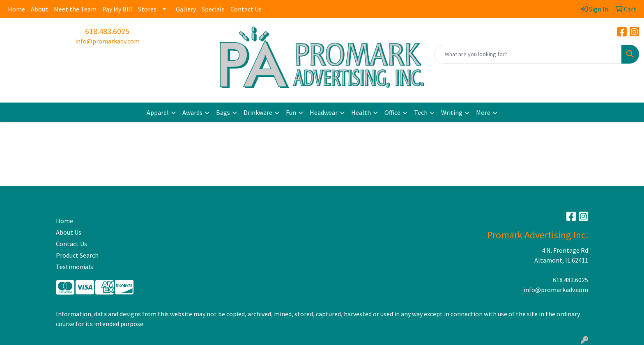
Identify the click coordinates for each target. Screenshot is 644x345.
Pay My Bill (117, 9)
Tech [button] (421, 112)
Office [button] (392, 112)
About (39, 9)
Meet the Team (75, 9)
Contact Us (246, 9)
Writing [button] (452, 112)
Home (16, 9)
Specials (213, 9)
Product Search (77, 255)
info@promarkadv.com (107, 41)
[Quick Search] (528, 54)
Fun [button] (291, 112)
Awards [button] (192, 112)
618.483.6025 (107, 31)
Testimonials (75, 267)
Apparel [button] (158, 112)
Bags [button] (223, 112)
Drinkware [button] (258, 112)
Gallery (186, 9)
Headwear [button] (324, 112)
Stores (147, 9)
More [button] (483, 112)
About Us (69, 232)
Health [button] (361, 112)
